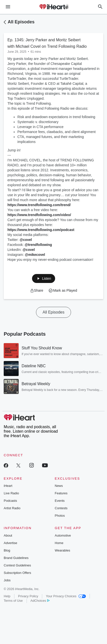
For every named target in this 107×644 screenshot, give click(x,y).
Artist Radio (12, 508)
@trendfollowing (38, 245)
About (8, 535)
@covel (26, 240)
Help (7, 596)
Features (61, 493)
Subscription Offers (17, 573)
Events (60, 501)
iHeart (8, 486)
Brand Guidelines (16, 558)
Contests (61, 508)
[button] (43, 278)
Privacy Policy (28, 596)
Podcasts (10, 501)
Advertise (10, 543)
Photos (60, 516)
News (59, 486)
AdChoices (40, 601)
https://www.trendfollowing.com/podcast (41, 230)
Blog (7, 550)
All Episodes (21, 22)
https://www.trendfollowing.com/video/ (39, 215)
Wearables (63, 550)
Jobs (7, 580)
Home (59, 543)
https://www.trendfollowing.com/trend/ (39, 205)
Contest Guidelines (17, 565)
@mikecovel (35, 255)
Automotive (63, 535)
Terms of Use (13, 601)
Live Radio (11, 493)
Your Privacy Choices (66, 596)
